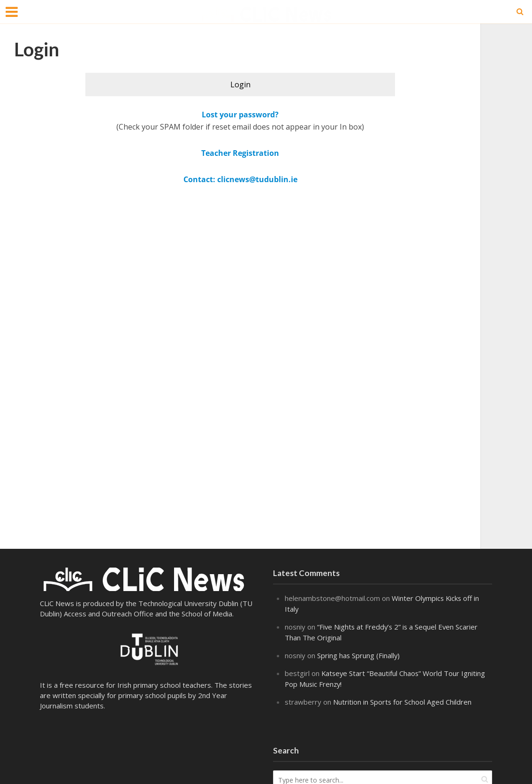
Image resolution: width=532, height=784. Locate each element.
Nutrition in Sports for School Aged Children (403, 699)
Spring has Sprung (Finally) (359, 654)
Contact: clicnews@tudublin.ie (240, 179)
